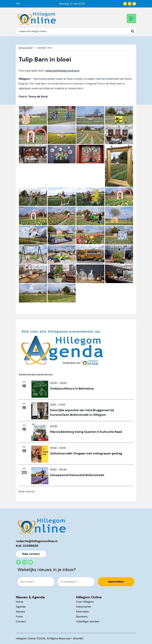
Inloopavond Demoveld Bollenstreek (77, 475)
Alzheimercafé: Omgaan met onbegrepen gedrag (86, 453)
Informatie (82, 612)
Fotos (19, 616)
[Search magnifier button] (133, 31)
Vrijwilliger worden (88, 621)
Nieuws (20, 612)
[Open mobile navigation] (131, 18)
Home (20, 602)
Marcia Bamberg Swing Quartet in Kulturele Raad (86, 432)
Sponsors (82, 616)
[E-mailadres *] (76, 582)
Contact (21, 621)
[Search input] (74, 31)
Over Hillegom (85, 602)
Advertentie (83, 607)
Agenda (21, 607)
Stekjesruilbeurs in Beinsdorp (72, 388)
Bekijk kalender (27, 491)
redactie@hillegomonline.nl (62, 71)
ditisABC (78, 638)
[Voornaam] (36, 582)
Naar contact (31, 554)
